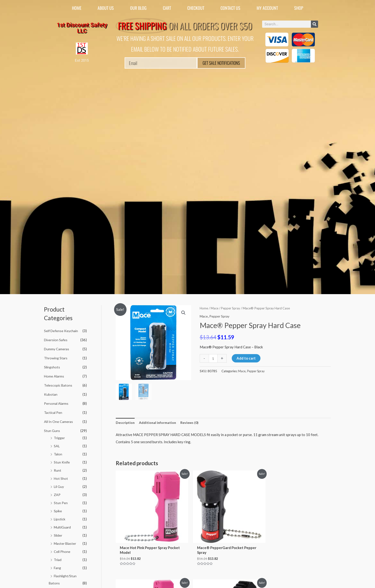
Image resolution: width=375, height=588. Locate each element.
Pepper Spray (231, 308)
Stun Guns (52, 430)
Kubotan (51, 394)
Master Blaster (66, 542)
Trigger (60, 437)
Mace (215, 308)
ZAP (57, 493)
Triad (58, 558)
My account (267, 8)
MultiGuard (63, 526)
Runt (58, 469)
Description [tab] (126, 423)
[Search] (314, 24)
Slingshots (52, 367)
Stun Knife (62, 461)
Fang (58, 566)
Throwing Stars (56, 358)
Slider (58, 534)
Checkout (196, 8)
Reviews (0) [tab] (192, 423)
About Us (106, 8)
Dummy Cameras (57, 349)
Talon (58, 453)
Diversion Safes (57, 340)
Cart (167, 8)
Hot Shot (61, 477)
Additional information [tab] (159, 423)
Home (77, 8)
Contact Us (230, 8)
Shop (299, 8)
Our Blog (138, 8)
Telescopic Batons (58, 385)
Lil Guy (59, 485)
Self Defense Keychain (62, 331)
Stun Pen (61, 502)
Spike (58, 510)
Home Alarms (55, 376)
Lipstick (60, 518)
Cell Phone (62, 550)
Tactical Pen (54, 412)
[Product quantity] (213, 358)
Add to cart (247, 358)
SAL (57, 445)
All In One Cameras (59, 421)
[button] (183, 313)
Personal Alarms (57, 403)
